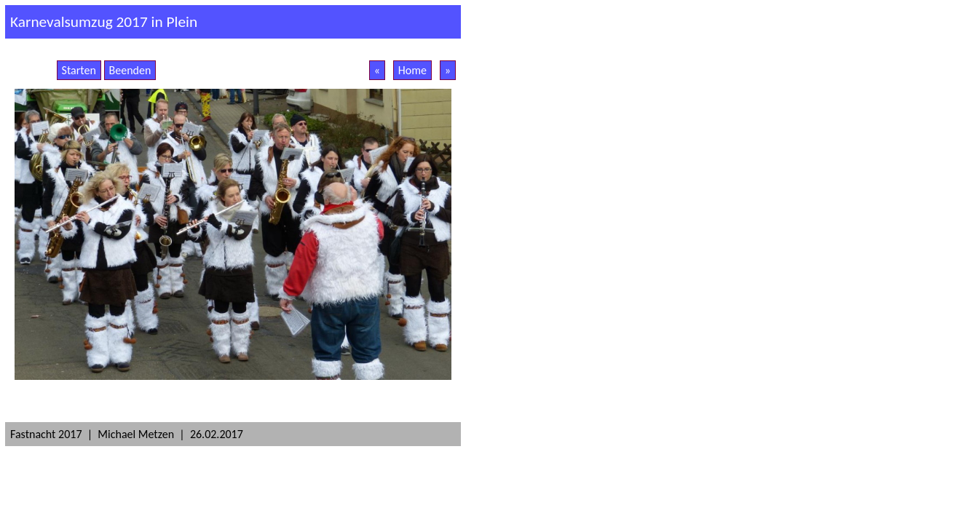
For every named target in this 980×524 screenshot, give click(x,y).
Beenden (130, 70)
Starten (79, 70)
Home (412, 70)
